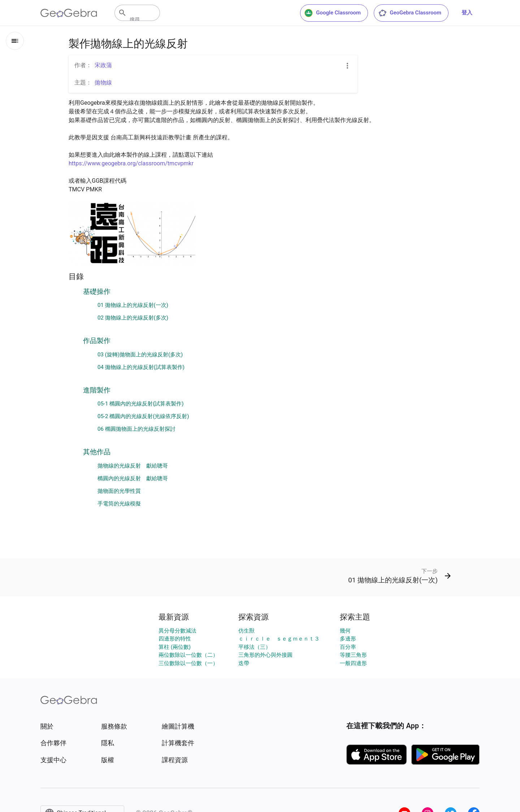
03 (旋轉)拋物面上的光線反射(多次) (140, 355)
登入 (467, 13)
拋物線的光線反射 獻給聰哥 (133, 466)
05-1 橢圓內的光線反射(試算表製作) (141, 404)
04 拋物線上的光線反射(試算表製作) (141, 367)
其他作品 (97, 452)
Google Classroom (333, 13)
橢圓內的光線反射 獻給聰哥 (133, 478)
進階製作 (97, 390)
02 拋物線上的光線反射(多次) (133, 318)
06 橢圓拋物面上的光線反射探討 (136, 429)
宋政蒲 (103, 65)
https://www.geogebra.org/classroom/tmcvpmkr (131, 163)
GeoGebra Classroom (410, 13)
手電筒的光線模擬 (119, 504)
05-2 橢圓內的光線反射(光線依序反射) (143, 416)
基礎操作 (97, 292)
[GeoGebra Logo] (69, 13)
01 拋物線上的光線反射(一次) (133, 305)
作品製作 (97, 341)
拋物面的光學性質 (119, 491)
